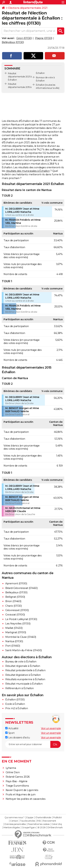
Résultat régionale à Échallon (23, 666)
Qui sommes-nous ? (15, 818)
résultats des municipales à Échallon (28, 171)
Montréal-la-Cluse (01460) (21, 637)
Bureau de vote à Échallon (21, 662)
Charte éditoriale (43, 818)
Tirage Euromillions (17, 786)
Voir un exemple (51, 728)
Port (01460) (13, 646)
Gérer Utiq (57, 824)
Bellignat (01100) (15, 597)
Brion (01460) (13, 601)
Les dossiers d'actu (18, 738)
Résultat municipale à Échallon (24, 684)
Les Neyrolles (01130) (18, 624)
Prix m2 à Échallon (17, 708)
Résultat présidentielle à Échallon (25, 670)
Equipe (30, 818)
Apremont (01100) (16, 583)
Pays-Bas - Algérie (17, 781)
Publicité (57, 818)
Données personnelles (15, 824)
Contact (14, 821)
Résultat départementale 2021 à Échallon (20, 77)
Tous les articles (27, 821)
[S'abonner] (33, 744)
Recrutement (49, 821)
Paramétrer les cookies (39, 824)
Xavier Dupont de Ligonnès (22, 790)
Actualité (12, 728)
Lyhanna (11, 768)
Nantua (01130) (14, 641)
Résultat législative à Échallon (23, 675)
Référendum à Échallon (20, 688)
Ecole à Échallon (15, 704)
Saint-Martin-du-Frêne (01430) (23, 650)
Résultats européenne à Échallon (25, 679)
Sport (10, 733)
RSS (39, 821)
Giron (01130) (24, 38)
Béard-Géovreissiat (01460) (21, 588)
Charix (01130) (13, 606)
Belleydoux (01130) (13, 42)
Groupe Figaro (29, 828)
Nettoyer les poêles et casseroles (26, 799)
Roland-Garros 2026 (18, 777)
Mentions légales (12, 828)
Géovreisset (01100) (17, 610)
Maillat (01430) (14, 628)
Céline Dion (13, 772)
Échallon (40, 85)
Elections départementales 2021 (28, 8)
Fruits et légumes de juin (21, 794)
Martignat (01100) (16, 632)
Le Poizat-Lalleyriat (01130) (21, 619)
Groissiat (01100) (15, 615)
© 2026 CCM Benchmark (50, 828)
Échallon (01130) (15, 700)
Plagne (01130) (44, 38)
